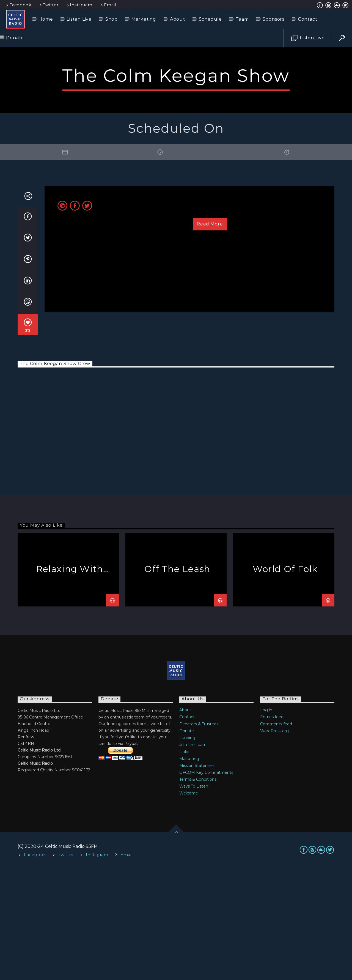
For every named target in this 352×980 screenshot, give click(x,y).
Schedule (210, 19)
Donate (15, 38)
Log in (266, 821)
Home (46, 19)
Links (184, 863)
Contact (308, 19)
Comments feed (276, 835)
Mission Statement (198, 877)
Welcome (189, 904)
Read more (210, 335)
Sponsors (273, 19)
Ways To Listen (194, 897)
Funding (187, 849)
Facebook (18, 5)
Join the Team (193, 856)
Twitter (49, 5)
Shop (112, 19)
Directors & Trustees (199, 835)
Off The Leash (177, 680)
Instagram (79, 5)
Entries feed (272, 828)
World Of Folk (285, 680)
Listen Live (79, 19)
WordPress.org (274, 842)
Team (242, 19)
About (178, 19)
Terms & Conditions (198, 891)
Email (108, 5)
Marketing (144, 19)
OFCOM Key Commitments (206, 884)
